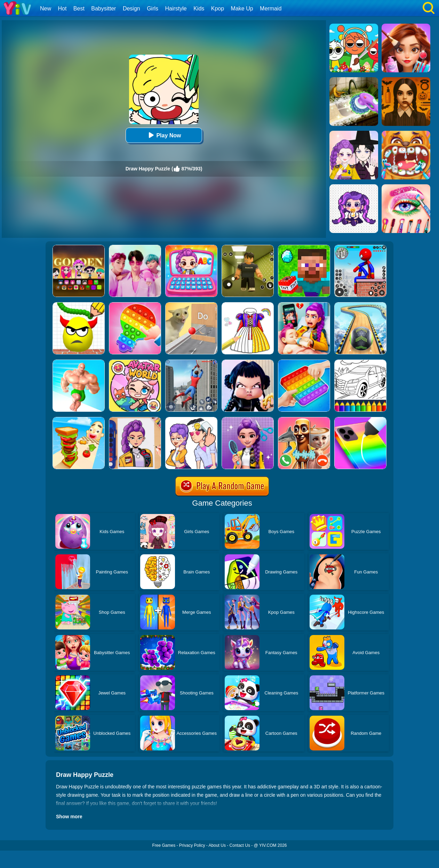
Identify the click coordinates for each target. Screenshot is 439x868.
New (46, 9)
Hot (62, 9)
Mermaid (271, 9)
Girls (153, 9)
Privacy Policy (192, 845)
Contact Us (240, 845)
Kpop (218, 9)
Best (79, 9)
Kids (199, 9)
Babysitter (103, 9)
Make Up (242, 9)
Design (131, 9)
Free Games (164, 845)
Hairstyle (176, 9)
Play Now (164, 135)
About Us (217, 845)
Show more (69, 817)
